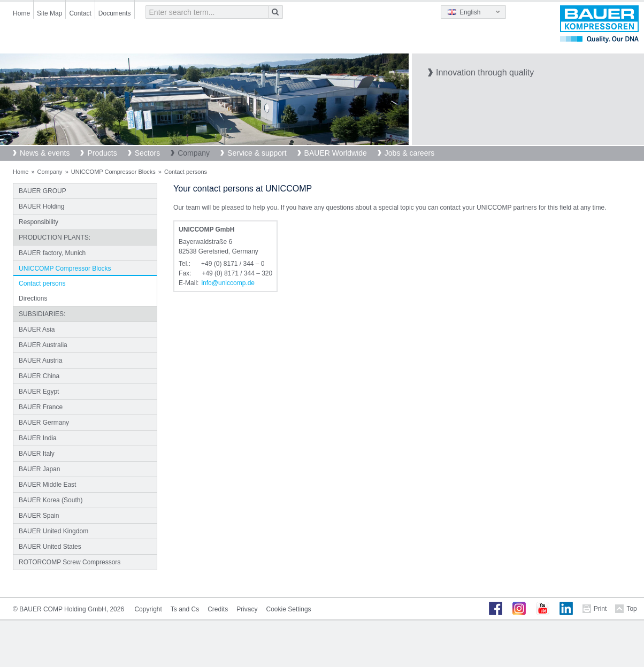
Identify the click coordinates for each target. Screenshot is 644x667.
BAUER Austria (40, 361)
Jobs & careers (409, 153)
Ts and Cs (185, 609)
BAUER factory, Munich (52, 253)
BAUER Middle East (47, 485)
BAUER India (38, 438)
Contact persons (42, 283)
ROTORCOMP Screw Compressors (70, 562)
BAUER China (39, 376)
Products (102, 153)
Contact (80, 13)
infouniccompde (228, 283)
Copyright (148, 609)
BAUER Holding (41, 206)
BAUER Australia (43, 345)
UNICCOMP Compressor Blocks (113, 172)
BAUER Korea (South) (51, 500)
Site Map (49, 13)
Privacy (247, 609)
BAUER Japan (39, 469)
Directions (33, 298)
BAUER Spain (39, 516)
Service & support (257, 153)
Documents (115, 13)
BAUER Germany (44, 423)
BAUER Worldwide (336, 153)
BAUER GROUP (43, 191)
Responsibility (39, 222)
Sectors (147, 153)
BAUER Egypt (39, 392)
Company (194, 153)
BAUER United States (50, 547)
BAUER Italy (37, 454)
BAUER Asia (37, 329)
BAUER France (41, 407)
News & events (45, 153)
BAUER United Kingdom (53, 531)
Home (21, 13)
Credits (218, 609)
